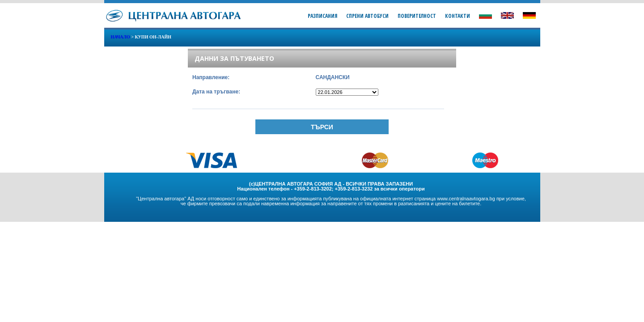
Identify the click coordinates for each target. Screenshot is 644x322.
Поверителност (417, 16)
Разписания (322, 16)
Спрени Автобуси (367, 16)
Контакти (458, 16)
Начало (121, 37)
